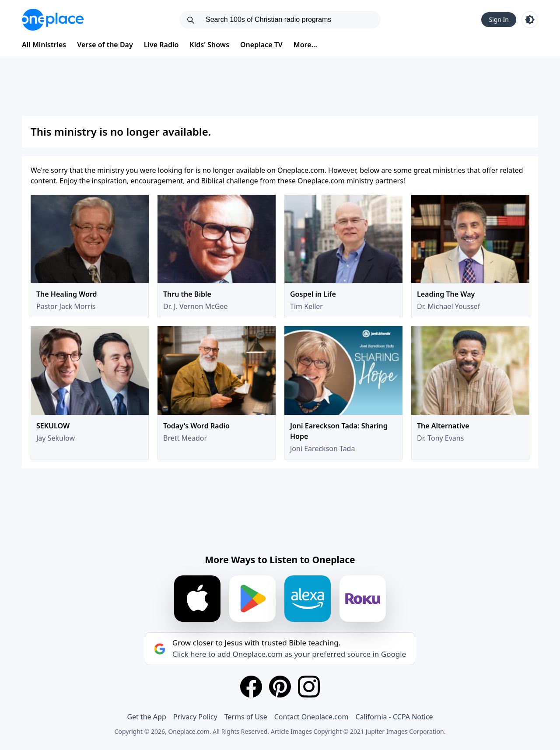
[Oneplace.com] (53, 20)
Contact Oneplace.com (311, 717)
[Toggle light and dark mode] (530, 20)
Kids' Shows (209, 45)
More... (305, 45)
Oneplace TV (261, 45)
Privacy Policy (195, 717)
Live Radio (161, 45)
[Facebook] (251, 687)
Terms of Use (246, 717)
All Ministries (44, 45)
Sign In (499, 19)
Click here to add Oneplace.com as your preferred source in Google (289, 654)
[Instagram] (309, 687)
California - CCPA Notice (394, 717)
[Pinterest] (280, 687)
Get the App (146, 717)
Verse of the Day (105, 45)
